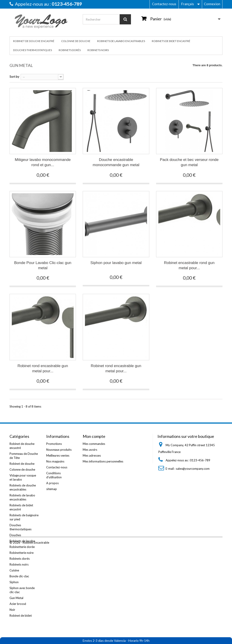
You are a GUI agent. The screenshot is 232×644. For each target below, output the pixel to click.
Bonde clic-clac (19, 576)
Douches (15, 535)
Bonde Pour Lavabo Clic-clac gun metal (43, 265)
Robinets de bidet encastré (171, 41)
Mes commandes (94, 444)
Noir (12, 610)
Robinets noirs (98, 50)
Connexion (212, 4)
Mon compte (94, 436)
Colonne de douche (76, 41)
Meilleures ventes (58, 455)
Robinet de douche (22, 464)
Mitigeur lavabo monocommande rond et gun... (43, 162)
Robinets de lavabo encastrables (121, 41)
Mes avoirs (90, 450)
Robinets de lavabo (22, 541)
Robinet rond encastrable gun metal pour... (43, 368)
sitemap (52, 489)
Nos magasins (55, 461)
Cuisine (14, 570)
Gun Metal (16, 598)
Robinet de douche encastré (34, 41)
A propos (52, 483)
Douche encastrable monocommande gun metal (116, 162)
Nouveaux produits (59, 450)
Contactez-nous (164, 4)
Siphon (14, 582)
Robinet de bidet (21, 616)
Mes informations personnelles (103, 461)
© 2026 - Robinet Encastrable (29, 632)
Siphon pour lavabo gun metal (116, 263)
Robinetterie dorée (22, 547)
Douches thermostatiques (33, 50)
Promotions (54, 444)
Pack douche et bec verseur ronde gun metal (189, 162)
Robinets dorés (70, 50)
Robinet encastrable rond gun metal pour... (189, 265)
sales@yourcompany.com (193, 469)
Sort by (14, 77)
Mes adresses (92, 455)
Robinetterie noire (22, 553)
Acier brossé (18, 604)
